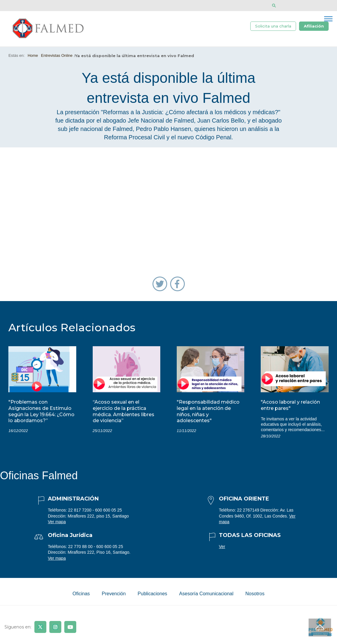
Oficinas (81, 595)
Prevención (114, 595)
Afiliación (314, 26)
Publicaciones (152, 595)
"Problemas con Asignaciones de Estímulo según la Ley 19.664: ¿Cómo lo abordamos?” (41, 413)
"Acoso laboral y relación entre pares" (290, 407)
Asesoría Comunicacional (206, 595)
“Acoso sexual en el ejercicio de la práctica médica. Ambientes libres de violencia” (123, 413)
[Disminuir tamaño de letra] (292, 6)
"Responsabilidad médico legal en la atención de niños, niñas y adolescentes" (208, 413)
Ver (222, 548)
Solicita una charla (273, 26)
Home (33, 57)
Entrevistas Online (57, 57)
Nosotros (255, 595)
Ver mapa (57, 523)
